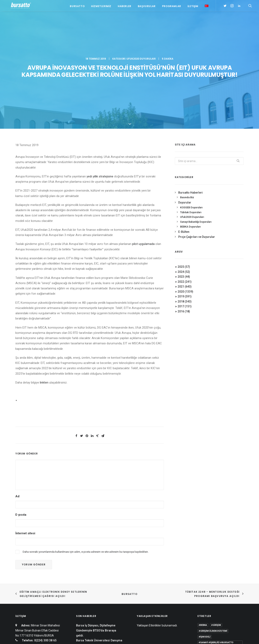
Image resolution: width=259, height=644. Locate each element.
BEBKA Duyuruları (190, 150)
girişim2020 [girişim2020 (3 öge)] (217, 592)
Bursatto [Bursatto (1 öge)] (234, 580)
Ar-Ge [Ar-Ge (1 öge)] (232, 574)
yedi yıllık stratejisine (100, 99)
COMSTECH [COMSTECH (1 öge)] (216, 586)
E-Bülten (184, 155)
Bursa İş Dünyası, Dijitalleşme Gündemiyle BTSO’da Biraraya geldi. (96, 554)
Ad (17, 419)
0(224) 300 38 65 (45, 564)
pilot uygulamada (143, 167)
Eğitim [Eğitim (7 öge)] (202, 592)
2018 (185, 225)
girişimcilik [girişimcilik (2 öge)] (206, 598)
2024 (184, 195)
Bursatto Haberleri (191, 116)
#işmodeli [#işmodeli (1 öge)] (205, 560)
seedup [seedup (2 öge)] (232, 598)
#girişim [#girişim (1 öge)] (216, 548)
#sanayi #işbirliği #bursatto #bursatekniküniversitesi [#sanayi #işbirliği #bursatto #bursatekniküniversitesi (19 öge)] (216, 567)
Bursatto (77, 7)
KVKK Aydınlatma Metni (29, 636)
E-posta (21, 438)
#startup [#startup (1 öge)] (205, 574)
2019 (185, 220)
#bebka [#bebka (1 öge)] (203, 548)
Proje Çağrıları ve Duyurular (197, 160)
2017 (185, 230)
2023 (184, 200)
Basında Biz (187, 121)
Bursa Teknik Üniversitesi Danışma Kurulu (99, 566)
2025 (184, 190)
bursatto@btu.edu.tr (46, 573)
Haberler (125, 7)
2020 (185, 215)
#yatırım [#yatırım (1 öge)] (220, 574)
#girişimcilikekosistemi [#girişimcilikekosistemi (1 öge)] (213, 554)
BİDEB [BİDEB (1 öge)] (202, 586)
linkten (44, 306)
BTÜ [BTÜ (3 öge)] (222, 580)
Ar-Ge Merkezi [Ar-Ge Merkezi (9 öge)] (207, 580)
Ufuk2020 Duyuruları (141, 21)
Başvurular (147, 7)
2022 (185, 205)
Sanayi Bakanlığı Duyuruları (196, 145)
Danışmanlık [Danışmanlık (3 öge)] (234, 586)
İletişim (193, 7)
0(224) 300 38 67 (45, 568)
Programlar (172, 7)
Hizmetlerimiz (101, 7)
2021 (185, 210)
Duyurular (185, 126)
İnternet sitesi (25, 456)
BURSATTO (129, 517)
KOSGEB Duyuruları (191, 130)
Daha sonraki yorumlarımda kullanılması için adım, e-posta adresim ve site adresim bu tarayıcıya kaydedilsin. (86, 475)
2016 (184, 234)
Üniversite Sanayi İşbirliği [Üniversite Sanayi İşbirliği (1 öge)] (214, 609)
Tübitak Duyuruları (191, 135)
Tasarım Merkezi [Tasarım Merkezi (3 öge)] (209, 603)
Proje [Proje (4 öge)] (220, 598)
